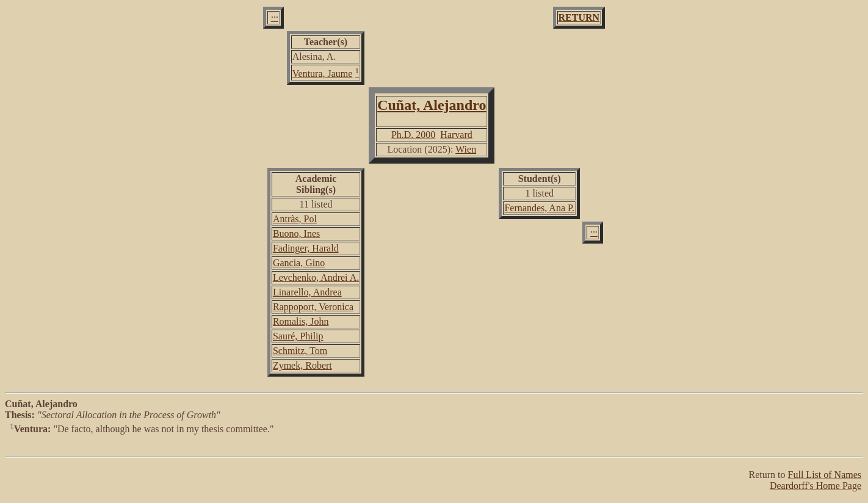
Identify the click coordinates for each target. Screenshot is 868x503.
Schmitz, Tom (300, 351)
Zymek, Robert (302, 365)
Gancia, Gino (299, 263)
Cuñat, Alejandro (432, 105)
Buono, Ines (296, 233)
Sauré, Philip (298, 336)
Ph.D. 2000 (413, 135)
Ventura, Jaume (323, 74)
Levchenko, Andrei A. (316, 277)
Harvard (456, 135)
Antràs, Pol (295, 219)
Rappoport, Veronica (313, 307)
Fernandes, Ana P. (539, 208)
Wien (466, 149)
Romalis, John (301, 321)
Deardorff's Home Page (816, 486)
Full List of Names (825, 475)
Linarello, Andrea (307, 292)
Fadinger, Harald (306, 248)
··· (275, 17)
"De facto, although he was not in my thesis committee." (434, 441)
